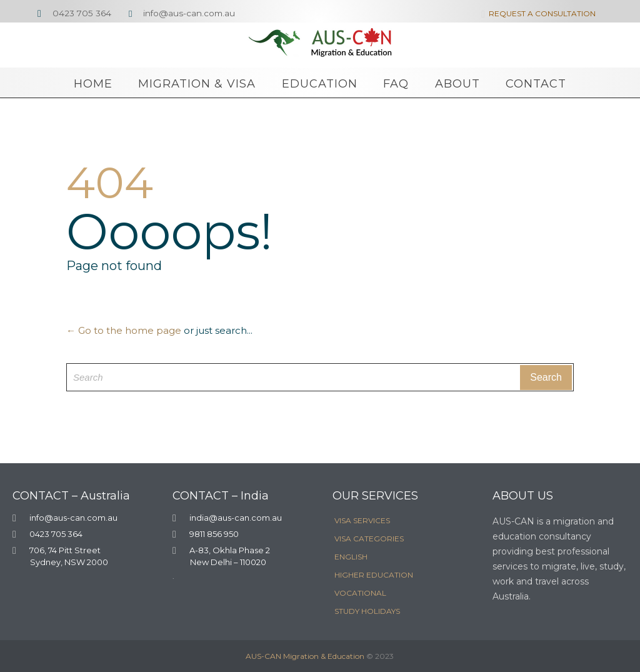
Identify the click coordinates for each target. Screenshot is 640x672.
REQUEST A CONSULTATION (536, 13)
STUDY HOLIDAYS (367, 611)
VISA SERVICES (362, 520)
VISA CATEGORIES (369, 539)
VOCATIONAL (360, 593)
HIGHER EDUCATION (374, 575)
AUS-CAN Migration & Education (305, 656)
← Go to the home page (124, 330)
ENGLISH (351, 557)
